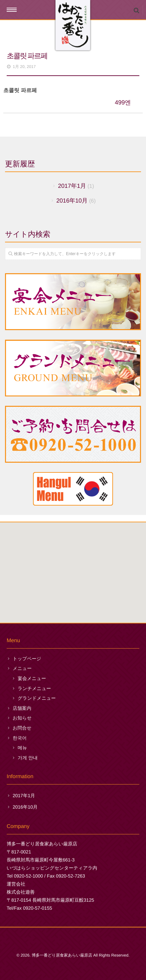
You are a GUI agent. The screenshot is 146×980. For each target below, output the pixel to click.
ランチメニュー (34, 688)
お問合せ (22, 728)
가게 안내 (28, 758)
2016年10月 (72, 201)
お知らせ (22, 718)
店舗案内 (22, 708)
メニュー (22, 668)
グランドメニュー (37, 698)
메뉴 (22, 748)
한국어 (20, 738)
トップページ (27, 659)
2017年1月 (72, 186)
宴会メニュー (32, 678)
